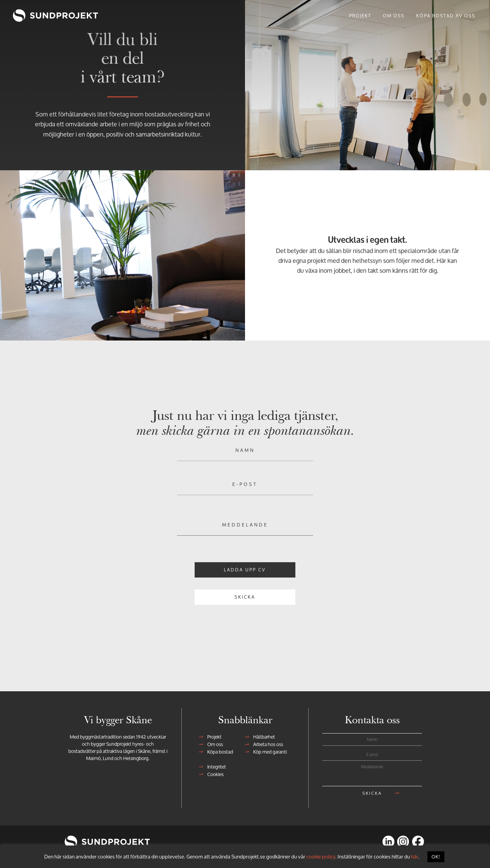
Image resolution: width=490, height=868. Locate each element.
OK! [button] (436, 857)
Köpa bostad (218, 750)
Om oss (213, 743)
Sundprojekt (33, 15)
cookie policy (321, 857)
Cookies (213, 772)
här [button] (415, 857)
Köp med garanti (268, 750)
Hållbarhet (262, 735)
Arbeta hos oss (266, 743)
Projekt (212, 735)
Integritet (215, 765)
